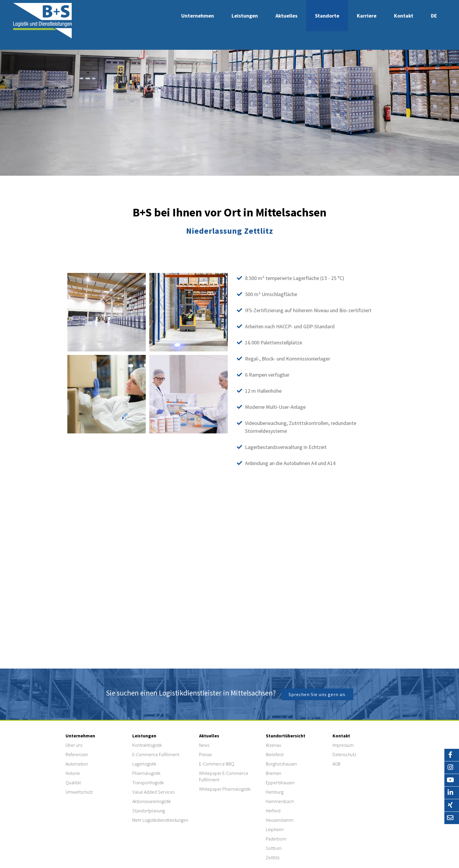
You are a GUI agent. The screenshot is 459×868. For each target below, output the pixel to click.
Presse (205, 754)
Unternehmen (198, 16)
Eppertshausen (280, 782)
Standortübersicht (286, 736)
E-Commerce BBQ (217, 764)
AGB (336, 764)
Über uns (74, 745)
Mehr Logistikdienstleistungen (160, 820)
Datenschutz (344, 754)
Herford (273, 811)
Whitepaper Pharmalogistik (225, 789)
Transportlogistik (148, 782)
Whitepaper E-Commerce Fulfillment (224, 776)
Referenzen (77, 754)
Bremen (274, 773)
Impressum (343, 745)
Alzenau (273, 745)
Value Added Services (153, 792)
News (204, 745)
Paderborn (276, 839)
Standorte (327, 16)
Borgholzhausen (281, 764)
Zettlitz (273, 857)
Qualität (73, 782)
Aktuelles (286, 16)
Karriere (367, 16)
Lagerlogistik (144, 764)
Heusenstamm (280, 820)
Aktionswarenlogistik (152, 801)
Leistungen (245, 16)
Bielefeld (275, 754)
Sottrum (274, 848)
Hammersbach (280, 801)
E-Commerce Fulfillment (156, 754)
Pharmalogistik (146, 773)
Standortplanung (149, 811)
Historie (73, 773)
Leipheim (275, 829)
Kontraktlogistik (147, 745)
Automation (77, 764)
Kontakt (404, 16)
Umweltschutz (79, 792)
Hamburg (275, 792)
